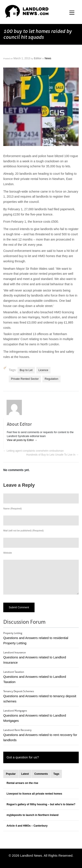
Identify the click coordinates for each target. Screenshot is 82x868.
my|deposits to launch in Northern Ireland (32, 815)
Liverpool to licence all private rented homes (34, 794)
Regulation (51, 379)
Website (8, 553)
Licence (43, 370)
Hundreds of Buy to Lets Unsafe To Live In (52, 455)
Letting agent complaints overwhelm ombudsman (33, 451)
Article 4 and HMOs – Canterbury (27, 826)
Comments (41, 774)
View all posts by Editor (22, 440)
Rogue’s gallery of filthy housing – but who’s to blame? (41, 804)
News (48, 58)
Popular (11, 774)
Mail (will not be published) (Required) (24, 531)
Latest (25, 774)
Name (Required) (12, 509)
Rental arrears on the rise (22, 783)
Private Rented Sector (25, 379)
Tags (56, 774)
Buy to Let (26, 370)
